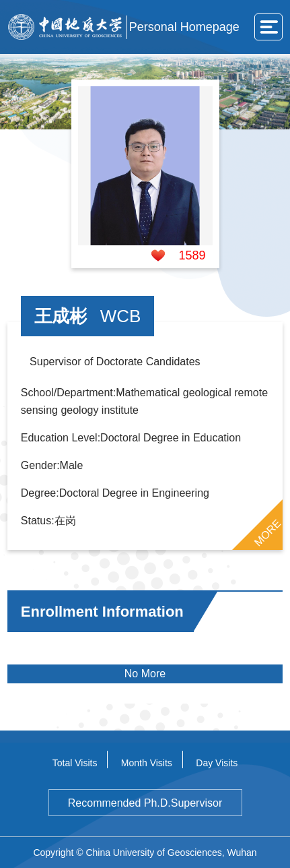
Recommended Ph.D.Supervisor (145, 803)
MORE (268, 533)
